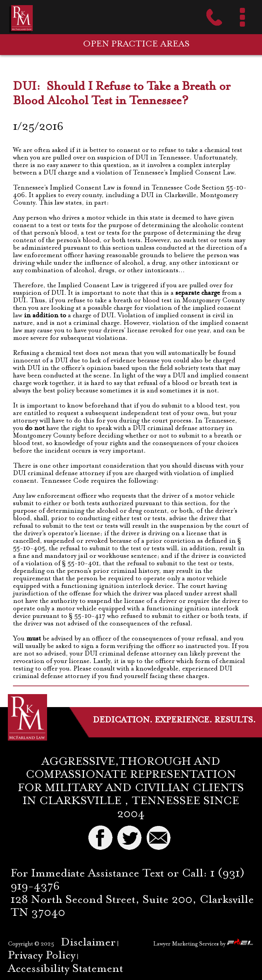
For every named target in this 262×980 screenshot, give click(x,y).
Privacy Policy (42, 956)
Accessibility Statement (65, 969)
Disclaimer (88, 943)
